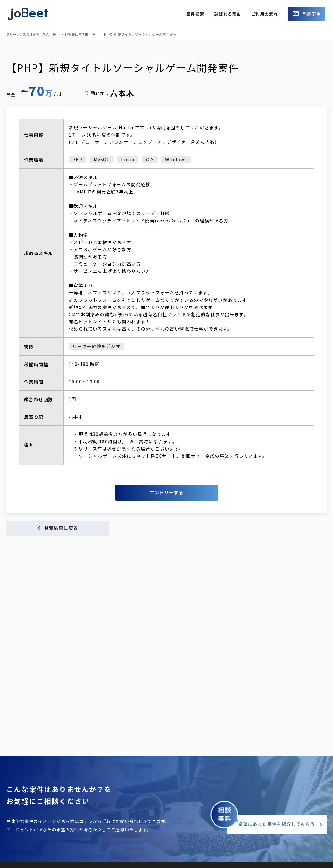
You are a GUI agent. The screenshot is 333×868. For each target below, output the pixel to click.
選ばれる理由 (228, 14)
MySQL (102, 159)
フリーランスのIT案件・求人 (28, 34)
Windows (176, 159)
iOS (150, 159)
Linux (128, 159)
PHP (78, 159)
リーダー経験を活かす (97, 346)
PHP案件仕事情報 (75, 34)
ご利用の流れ (265, 14)
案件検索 (195, 14)
